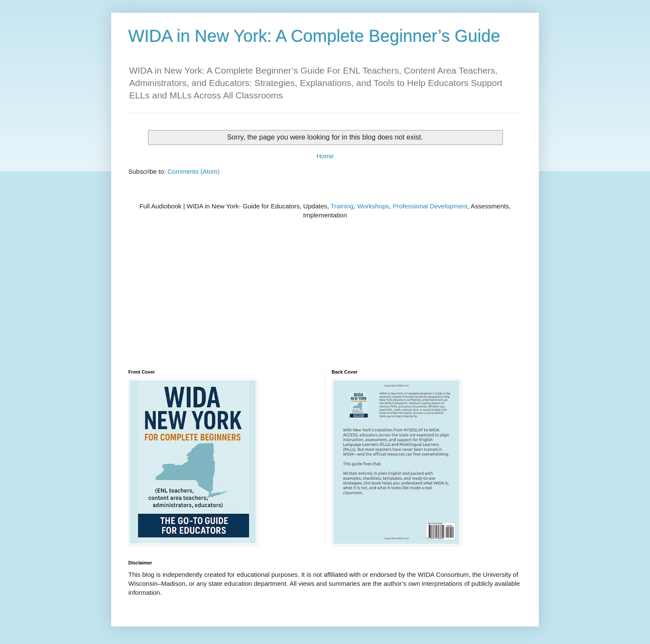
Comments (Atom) (194, 171)
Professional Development (430, 206)
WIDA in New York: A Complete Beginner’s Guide (314, 36)
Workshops (373, 206)
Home (325, 156)
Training (342, 206)
